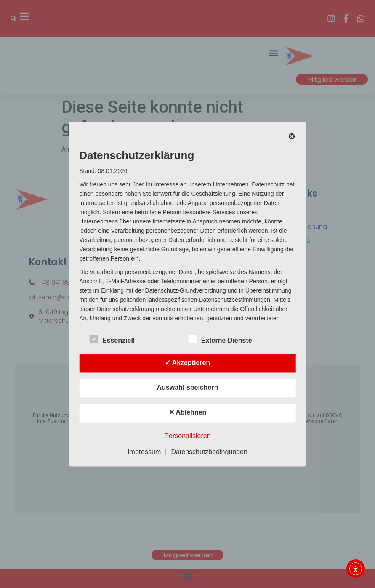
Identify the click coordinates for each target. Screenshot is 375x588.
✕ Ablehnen (188, 412)
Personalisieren (187, 436)
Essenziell (112, 339)
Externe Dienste (220, 339)
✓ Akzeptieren (188, 363)
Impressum (144, 452)
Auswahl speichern (188, 387)
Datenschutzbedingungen (209, 452)
